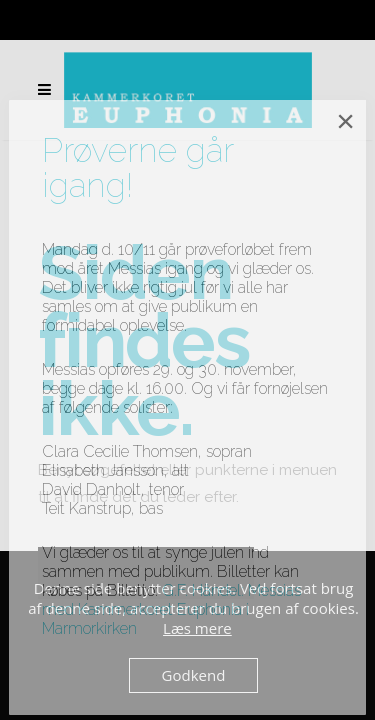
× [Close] (345, 121)
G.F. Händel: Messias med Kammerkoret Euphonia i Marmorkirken (171, 609)
